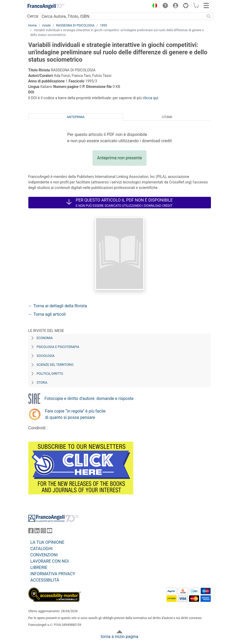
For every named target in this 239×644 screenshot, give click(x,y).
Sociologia (46, 356)
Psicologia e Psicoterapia (58, 347)
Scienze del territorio (55, 365)
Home (33, 25)
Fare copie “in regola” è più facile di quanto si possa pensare (75, 414)
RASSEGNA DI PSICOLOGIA (75, 25)
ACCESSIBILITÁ (45, 580)
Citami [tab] (167, 117)
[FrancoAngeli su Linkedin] (37, 532)
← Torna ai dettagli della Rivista (58, 306)
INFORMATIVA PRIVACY (53, 574)
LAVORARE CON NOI (50, 561)
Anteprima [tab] (76, 117)
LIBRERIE (39, 568)
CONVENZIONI (44, 555)
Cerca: (33, 16)
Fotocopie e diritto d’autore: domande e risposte (89, 398)
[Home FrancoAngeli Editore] (46, 6)
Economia (45, 338)
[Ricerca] (209, 16)
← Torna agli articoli (47, 314)
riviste (46, 25)
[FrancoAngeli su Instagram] (43, 532)
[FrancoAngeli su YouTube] (50, 532)
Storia (42, 383)
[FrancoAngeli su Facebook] (31, 532)
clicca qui (150, 98)
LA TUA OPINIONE (47, 542)
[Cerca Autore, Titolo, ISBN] (122, 16)
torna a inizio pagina (120, 637)
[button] (154, 6)
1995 (103, 25)
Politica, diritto (50, 374)
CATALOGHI (42, 549)
